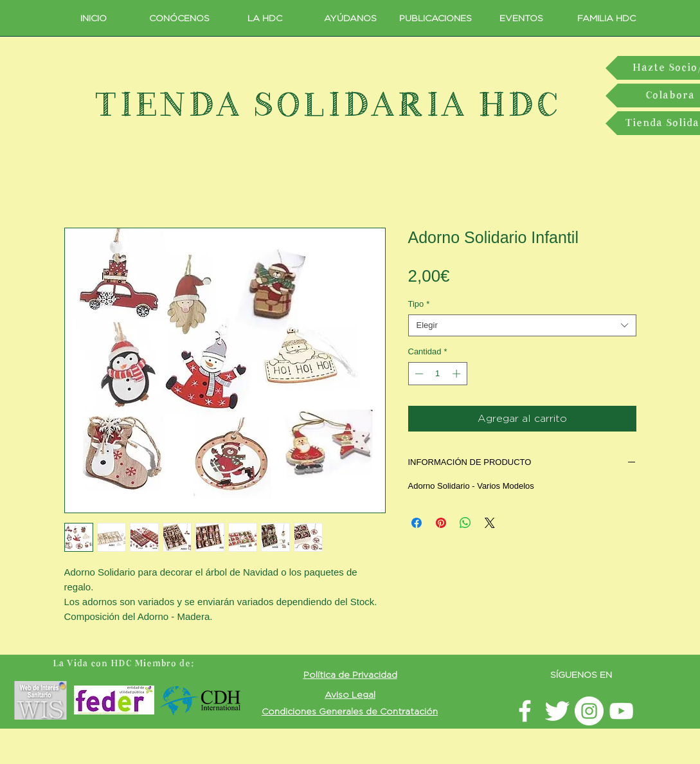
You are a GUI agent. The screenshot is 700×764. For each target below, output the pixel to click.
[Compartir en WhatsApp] (465, 523)
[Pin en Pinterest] (441, 523)
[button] (350, 674)
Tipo (419, 304)
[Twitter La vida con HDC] (557, 711)
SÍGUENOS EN (581, 674)
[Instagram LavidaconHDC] (589, 711)
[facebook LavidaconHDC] (525, 711)
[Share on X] (490, 523)
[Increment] (458, 374)
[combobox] (522, 325)
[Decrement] (418, 374)
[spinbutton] (437, 374)
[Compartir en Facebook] (417, 523)
